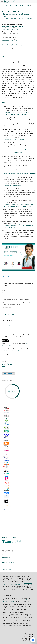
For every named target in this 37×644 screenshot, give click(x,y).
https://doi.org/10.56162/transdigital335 (15, 45)
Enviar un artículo (8, 374)
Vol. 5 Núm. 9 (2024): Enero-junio (21, 5)
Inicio (3, 5)
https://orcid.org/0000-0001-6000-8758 (10, 41)
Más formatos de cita (7, 307)
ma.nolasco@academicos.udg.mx (13, 26)
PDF (5, 276)
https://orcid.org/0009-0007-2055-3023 (10, 35)
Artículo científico (7, 326)
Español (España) (7, 364)
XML (11, 276)
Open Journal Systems (9, 569)
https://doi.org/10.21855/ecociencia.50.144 (15, 185)
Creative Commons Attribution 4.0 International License (16, 351)
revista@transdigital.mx (19, 585)
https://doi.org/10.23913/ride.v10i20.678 (14, 139)
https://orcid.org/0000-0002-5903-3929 (10, 29)
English (4, 366)
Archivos (9, 5)
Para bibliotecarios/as (8, 562)
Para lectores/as (7, 558)
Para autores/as (7, 560)
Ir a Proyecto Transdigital (9, 537)
